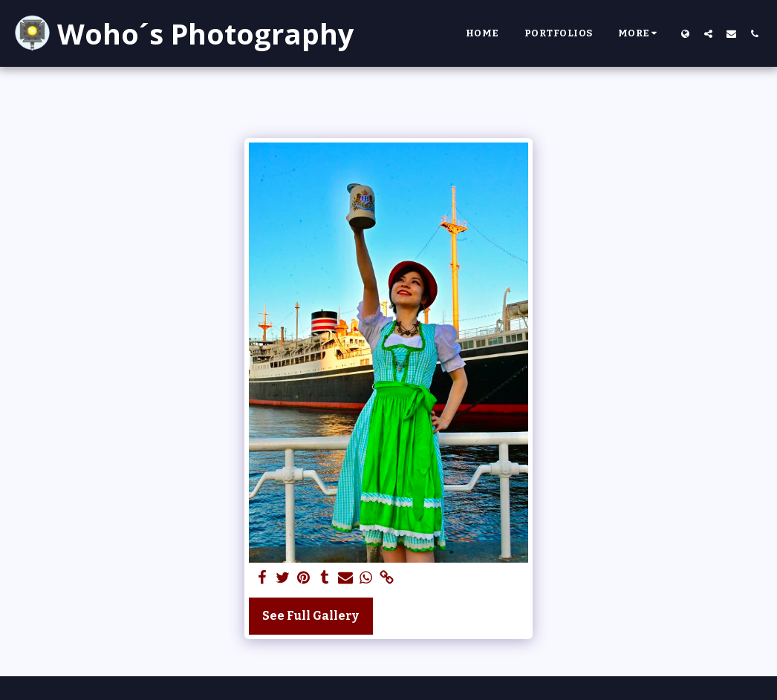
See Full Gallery (311, 616)
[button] (708, 33)
